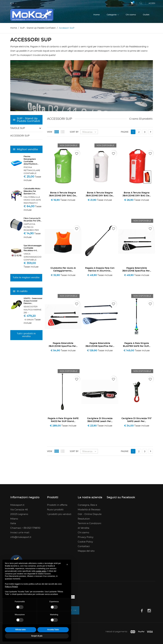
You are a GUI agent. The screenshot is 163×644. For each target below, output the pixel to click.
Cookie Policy (85, 542)
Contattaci (84, 546)
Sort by (74, 132)
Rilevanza (90, 132)
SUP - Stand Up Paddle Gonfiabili (28, 120)
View (50, 132)
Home (97, 15)
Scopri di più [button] (37, 636)
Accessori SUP (20, 136)
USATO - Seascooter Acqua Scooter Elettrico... (33, 301)
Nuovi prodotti (55, 510)
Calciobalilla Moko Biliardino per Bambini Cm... (32, 191)
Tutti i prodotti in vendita (26, 335)
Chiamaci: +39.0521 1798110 (25, 528)
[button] (67, 565)
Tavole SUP (18, 128)
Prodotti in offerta (57, 505)
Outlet (146, 15)
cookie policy (41, 571)
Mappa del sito (86, 551)
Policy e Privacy (11, 587)
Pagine (125, 132)
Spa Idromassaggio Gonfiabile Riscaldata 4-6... (33, 248)
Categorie (112, 15)
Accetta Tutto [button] (53, 630)
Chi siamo (131, 15)
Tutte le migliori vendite (26, 278)
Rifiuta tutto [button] (20, 630)
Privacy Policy (86, 537)
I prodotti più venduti (59, 514)
